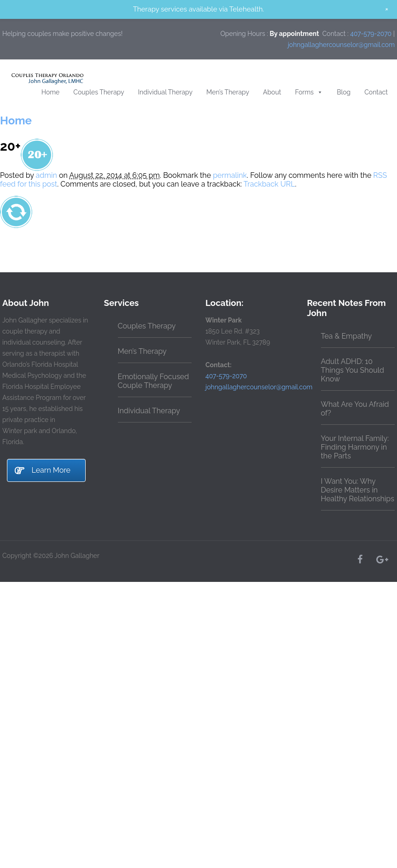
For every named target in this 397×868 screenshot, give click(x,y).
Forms (309, 92)
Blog (344, 92)
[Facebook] (360, 559)
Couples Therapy (99, 92)
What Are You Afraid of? (355, 409)
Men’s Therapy (228, 92)
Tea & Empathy (347, 336)
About (272, 92)
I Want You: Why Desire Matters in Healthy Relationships (358, 490)
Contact (376, 92)
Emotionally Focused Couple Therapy (154, 381)
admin (47, 175)
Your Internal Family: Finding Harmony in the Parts (355, 447)
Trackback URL (269, 184)
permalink (230, 175)
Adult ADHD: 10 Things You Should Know (353, 370)
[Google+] (382, 559)
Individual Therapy (166, 92)
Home (51, 92)
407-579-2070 (371, 34)
